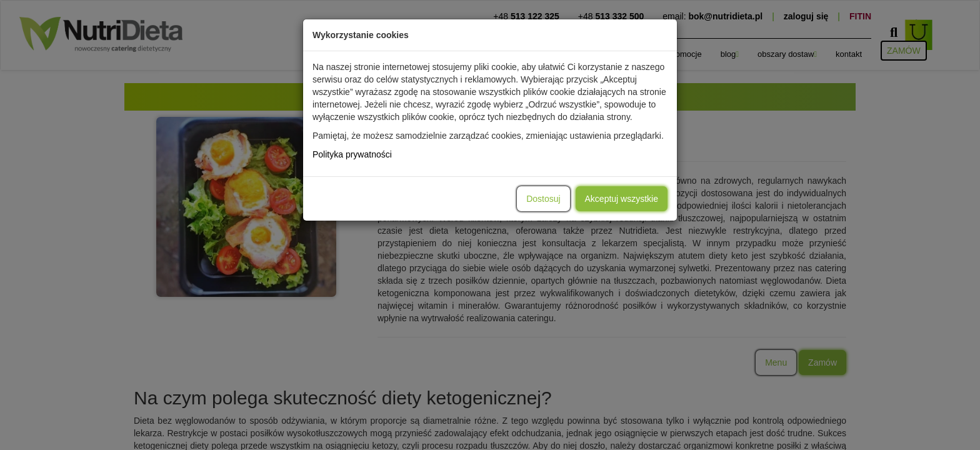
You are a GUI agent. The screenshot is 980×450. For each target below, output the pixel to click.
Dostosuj (543, 199)
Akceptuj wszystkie (622, 199)
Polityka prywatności (352, 154)
